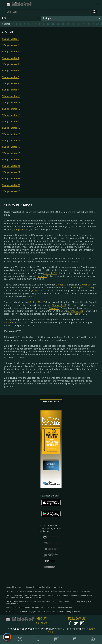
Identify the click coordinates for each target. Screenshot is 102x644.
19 (93, 24)
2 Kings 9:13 (62, 285)
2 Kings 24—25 (78, 314)
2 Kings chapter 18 (11, 147)
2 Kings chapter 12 (11, 109)
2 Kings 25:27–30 (21, 229)
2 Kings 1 (43, 276)
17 (83, 24)
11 (53, 24)
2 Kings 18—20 (59, 305)
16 (78, 24)
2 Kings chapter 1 (10, 39)
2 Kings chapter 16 (11, 134)
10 (48, 24)
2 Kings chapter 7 (10, 77)
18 (88, 24)
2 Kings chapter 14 (11, 121)
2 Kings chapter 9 (10, 90)
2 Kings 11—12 (39, 291)
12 (58, 24)
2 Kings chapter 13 (11, 115)
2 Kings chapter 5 (10, 64)
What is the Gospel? (51, 402)
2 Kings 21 (54, 308)
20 (98, 24)
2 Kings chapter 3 (10, 52)
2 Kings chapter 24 (11, 185)
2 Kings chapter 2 (10, 45)
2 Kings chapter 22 (11, 172)
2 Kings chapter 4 (10, 58)
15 (73, 24)
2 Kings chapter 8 (10, 83)
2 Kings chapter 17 (11, 140)
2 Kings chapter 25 (11, 191)
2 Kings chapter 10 (11, 96)
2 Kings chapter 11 (11, 102)
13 (63, 24)
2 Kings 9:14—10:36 (83, 288)
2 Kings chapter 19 (11, 153)
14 (68, 24)
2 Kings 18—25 (38, 302)
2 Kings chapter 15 (11, 128)
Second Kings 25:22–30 (16, 323)
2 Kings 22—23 (75, 311)
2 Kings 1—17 (50, 273)
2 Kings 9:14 (86, 285)
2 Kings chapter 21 (11, 166)
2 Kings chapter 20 (11, 160)
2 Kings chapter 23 (11, 179)
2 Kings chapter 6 (10, 71)
